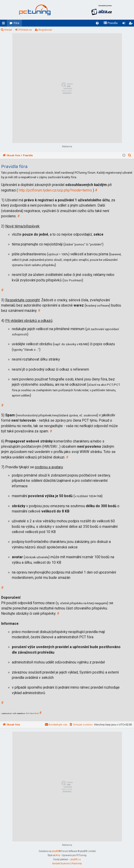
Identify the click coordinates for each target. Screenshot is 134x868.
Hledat (8, 30)
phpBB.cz (76, 859)
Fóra (16, 23)
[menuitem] (97, 23)
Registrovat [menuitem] (131, 24)
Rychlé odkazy (4, 24)
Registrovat (45, 30)
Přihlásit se (25, 30)
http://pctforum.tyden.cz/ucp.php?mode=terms (55, 190)
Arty (58, 855)
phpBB (55, 851)
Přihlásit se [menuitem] (125, 24)
